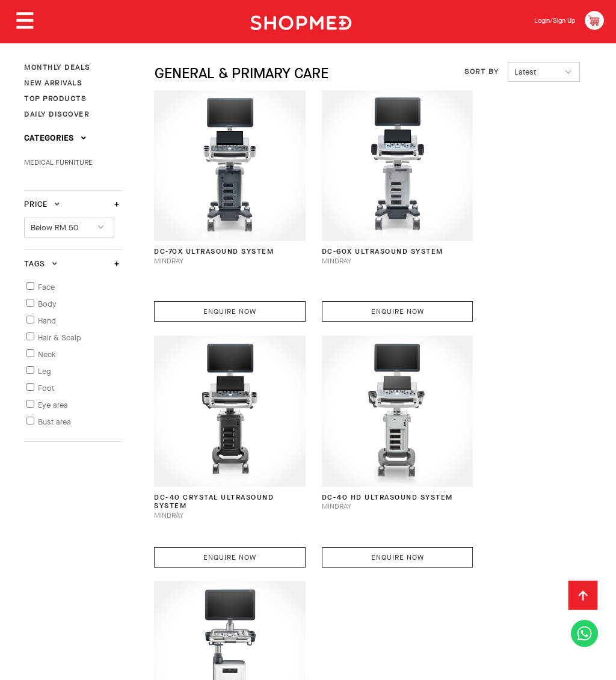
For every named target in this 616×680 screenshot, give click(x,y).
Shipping (227, 559)
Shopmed (490, 665)
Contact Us (457, 559)
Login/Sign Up (547, 20)
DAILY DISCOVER (57, 114)
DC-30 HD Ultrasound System (353, 454)
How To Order (109, 559)
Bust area (54, 422)
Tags (41, 264)
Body (47, 304)
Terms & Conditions (66, 578)
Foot (46, 388)
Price (42, 204)
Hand (47, 321)
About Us (43, 559)
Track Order (389, 559)
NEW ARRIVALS (53, 83)
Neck (47, 354)
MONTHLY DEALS (57, 67)
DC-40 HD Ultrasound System (206, 454)
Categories (55, 138)
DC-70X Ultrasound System (201, 233)
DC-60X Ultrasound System (348, 233)
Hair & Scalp (60, 338)
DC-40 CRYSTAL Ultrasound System (496, 233)
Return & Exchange (303, 559)
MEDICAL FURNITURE (58, 162)
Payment (174, 559)
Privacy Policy (156, 578)
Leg (45, 371)
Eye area (53, 405)
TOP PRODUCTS (55, 99)
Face (46, 287)
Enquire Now (219, 287)
